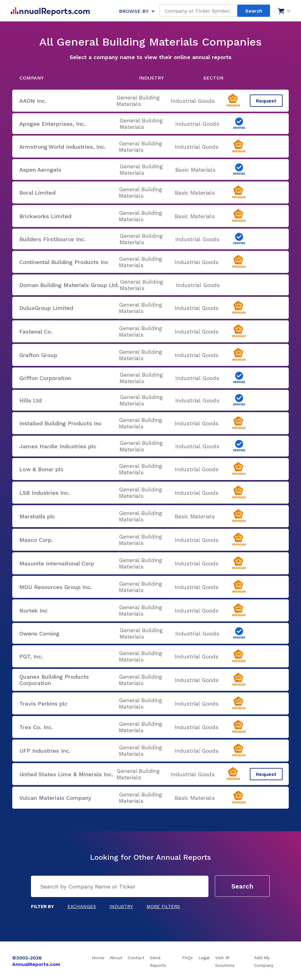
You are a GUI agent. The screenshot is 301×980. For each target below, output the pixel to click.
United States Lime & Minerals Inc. (66, 774)
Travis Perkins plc (43, 704)
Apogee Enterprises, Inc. (52, 124)
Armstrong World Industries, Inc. (63, 147)
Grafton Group (38, 355)
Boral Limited (37, 193)
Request (266, 101)
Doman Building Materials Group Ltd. (69, 285)
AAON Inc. (33, 101)
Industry (121, 907)
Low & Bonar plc (41, 469)
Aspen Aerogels (40, 170)
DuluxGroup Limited (46, 308)
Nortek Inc (33, 611)
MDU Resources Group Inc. (56, 587)
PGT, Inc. (31, 656)
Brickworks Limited (45, 216)
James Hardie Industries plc (58, 446)
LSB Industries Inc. (45, 493)
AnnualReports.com (36, 964)
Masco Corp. (36, 540)
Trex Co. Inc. (36, 727)
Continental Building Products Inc (64, 262)
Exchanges (82, 907)
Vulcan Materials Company (55, 798)
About (116, 958)
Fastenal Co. (36, 332)
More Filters (163, 907)
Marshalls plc (37, 516)
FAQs (187, 958)
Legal (204, 958)
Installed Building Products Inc (61, 423)
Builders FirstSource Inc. (52, 239)
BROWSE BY (134, 11)
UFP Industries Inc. (45, 751)
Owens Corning (39, 633)
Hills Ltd (30, 400)
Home (98, 958)
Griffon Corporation (45, 378)
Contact (136, 958)
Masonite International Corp (57, 563)
